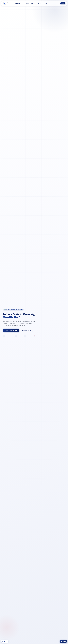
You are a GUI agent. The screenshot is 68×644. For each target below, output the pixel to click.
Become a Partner (26, 330)
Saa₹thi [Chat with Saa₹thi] (62, 641)
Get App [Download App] (6, 641)
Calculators (33, 3)
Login (63, 3)
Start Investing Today (11, 330)
